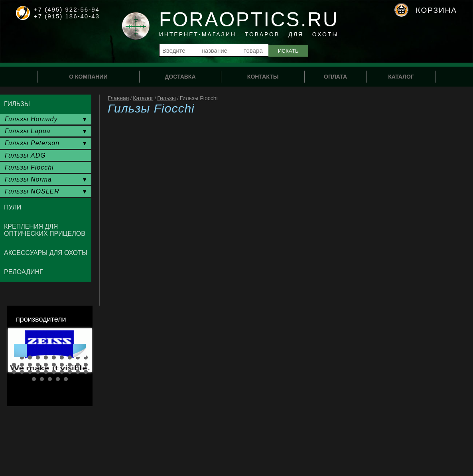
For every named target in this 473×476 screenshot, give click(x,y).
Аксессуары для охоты (46, 253)
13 (30, 365)
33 (50, 379)
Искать (288, 51)
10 (86, 357)
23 (30, 372)
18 (70, 365)
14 (38, 365)
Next (79, 350)
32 (42, 379)
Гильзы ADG (25, 155)
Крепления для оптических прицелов (45, 230)
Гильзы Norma (28, 179)
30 (86, 372)
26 (54, 372)
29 (78, 372)
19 (78, 365)
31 (34, 379)
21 (14, 372)
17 (62, 365)
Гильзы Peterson (32, 143)
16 (54, 365)
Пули (13, 207)
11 (14, 365)
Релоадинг (24, 272)
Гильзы (167, 98)
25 (46, 372)
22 (22, 372)
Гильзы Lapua (28, 131)
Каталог (143, 98)
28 (70, 372)
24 (38, 372)
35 (66, 379)
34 (58, 379)
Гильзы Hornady (31, 119)
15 (46, 365)
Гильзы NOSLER (32, 191)
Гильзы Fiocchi (29, 167)
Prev (20, 350)
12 (22, 365)
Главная (118, 98)
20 (86, 365)
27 (62, 372)
